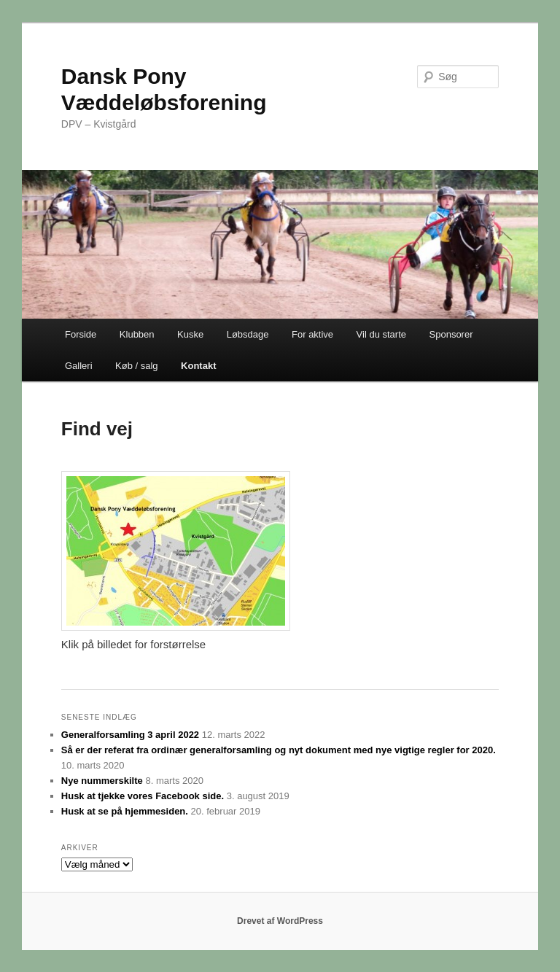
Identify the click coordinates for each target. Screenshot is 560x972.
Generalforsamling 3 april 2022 (130, 735)
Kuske (190, 334)
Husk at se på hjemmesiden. (125, 811)
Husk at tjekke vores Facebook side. (143, 796)
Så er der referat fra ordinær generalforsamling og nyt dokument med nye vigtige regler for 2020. (279, 750)
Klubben (137, 334)
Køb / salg (137, 366)
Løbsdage (248, 334)
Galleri (79, 366)
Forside (81, 334)
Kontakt (198, 366)
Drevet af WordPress (280, 921)
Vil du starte (381, 334)
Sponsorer (451, 334)
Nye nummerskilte (102, 781)
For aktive (312, 334)
